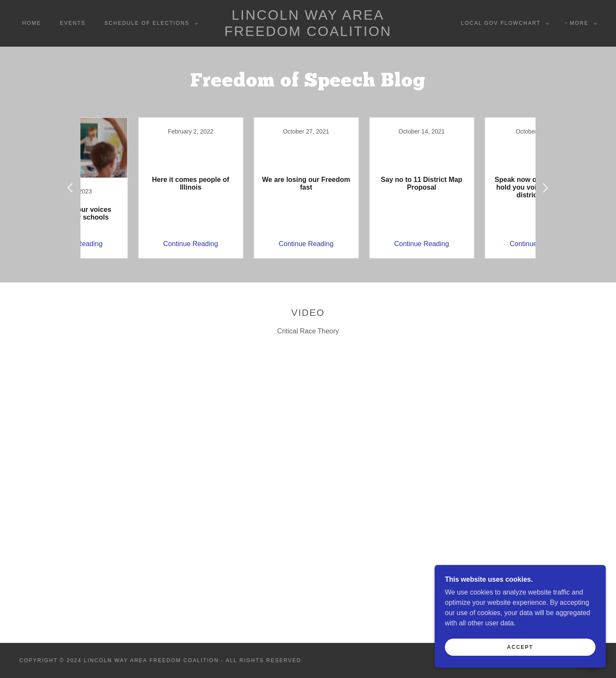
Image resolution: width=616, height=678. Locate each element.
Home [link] (32, 23)
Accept (520, 647)
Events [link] (73, 23)
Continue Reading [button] (135, 244)
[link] (308, 34)
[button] (150, 23)
